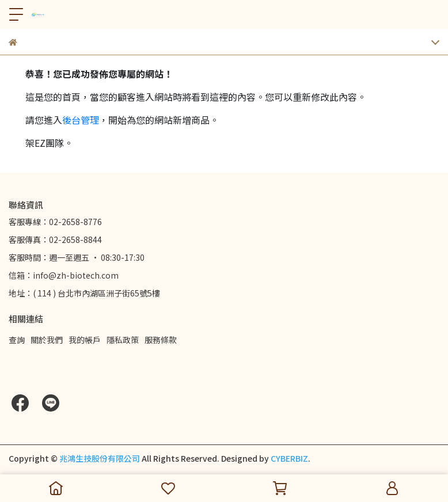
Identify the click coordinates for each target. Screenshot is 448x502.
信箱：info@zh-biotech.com (64, 275)
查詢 (17, 340)
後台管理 (81, 120)
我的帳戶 (85, 340)
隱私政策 (123, 340)
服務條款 (161, 340)
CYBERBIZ (289, 458)
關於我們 (47, 340)
